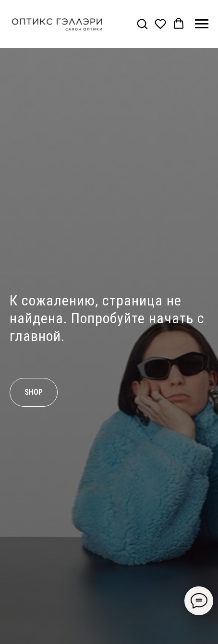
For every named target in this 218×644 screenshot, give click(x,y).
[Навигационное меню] (202, 24)
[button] (142, 24)
